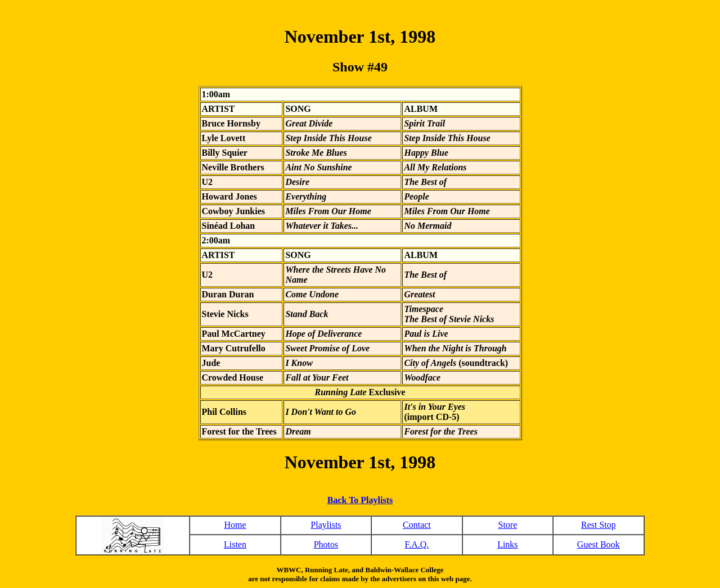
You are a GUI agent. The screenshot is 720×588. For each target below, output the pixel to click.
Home (235, 525)
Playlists (326, 525)
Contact (417, 525)
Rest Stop (598, 525)
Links (507, 544)
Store (507, 525)
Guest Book (598, 544)
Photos (326, 544)
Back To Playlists (360, 500)
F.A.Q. (417, 544)
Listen (235, 544)
